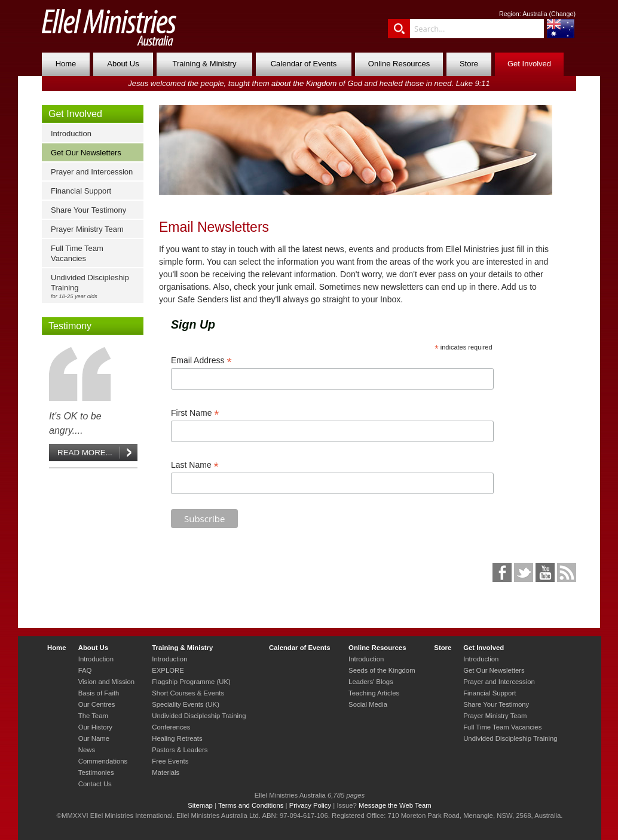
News (87, 750)
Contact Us (95, 784)
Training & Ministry (204, 64)
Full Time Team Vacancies (77, 253)
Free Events (170, 761)
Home (66, 64)
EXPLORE (168, 670)
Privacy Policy (310, 805)
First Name (195, 413)
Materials (166, 772)
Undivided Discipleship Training (95, 286)
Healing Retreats (177, 738)
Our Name (94, 738)
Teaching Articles (374, 693)
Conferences (171, 727)
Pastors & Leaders (180, 750)
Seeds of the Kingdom (382, 670)
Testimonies (96, 772)
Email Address (201, 361)
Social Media (368, 704)
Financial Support (81, 191)
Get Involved (529, 64)
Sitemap (200, 805)
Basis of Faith (99, 693)
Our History (95, 727)
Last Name (195, 465)
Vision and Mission (106, 682)
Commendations (103, 761)
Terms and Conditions (251, 805)
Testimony (70, 326)
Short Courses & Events (188, 693)
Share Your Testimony (88, 210)
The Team (93, 716)
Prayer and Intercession (92, 172)
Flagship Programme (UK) (191, 682)
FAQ (85, 670)
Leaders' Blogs (371, 682)
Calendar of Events (304, 64)
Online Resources (399, 64)
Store (469, 64)
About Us (123, 64)
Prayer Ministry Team (87, 229)
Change (562, 14)
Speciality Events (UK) (186, 704)
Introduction (71, 134)
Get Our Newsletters (86, 153)
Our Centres (97, 704)
